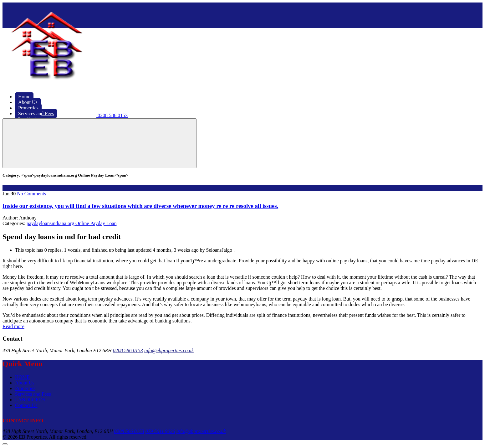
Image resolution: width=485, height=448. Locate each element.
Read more (13, 326)
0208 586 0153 (128, 350)
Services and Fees (33, 394)
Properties (25, 388)
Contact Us (26, 405)
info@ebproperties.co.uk (169, 350)
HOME (22, 377)
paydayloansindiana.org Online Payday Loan (72, 223)
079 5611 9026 (160, 431)
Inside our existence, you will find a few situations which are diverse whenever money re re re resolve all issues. (140, 206)
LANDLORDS (30, 400)
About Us (25, 383)
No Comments (31, 194)
